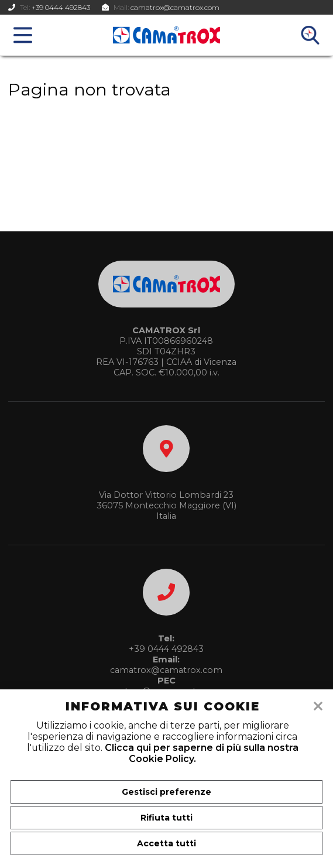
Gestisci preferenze (166, 792)
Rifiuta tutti (166, 818)
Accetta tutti (166, 843)
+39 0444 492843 (61, 7)
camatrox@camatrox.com (175, 7)
